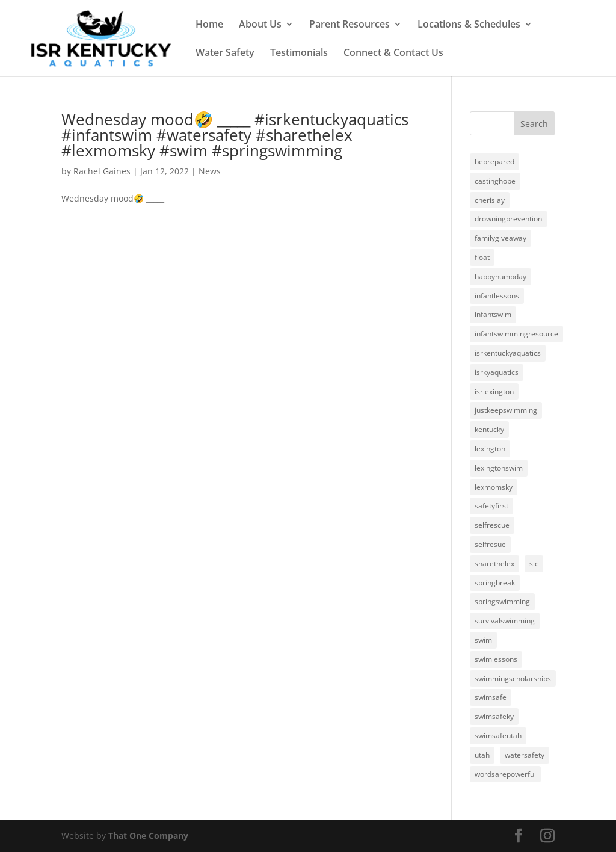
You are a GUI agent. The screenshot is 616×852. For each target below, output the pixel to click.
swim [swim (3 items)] (483, 640)
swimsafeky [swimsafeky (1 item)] (494, 716)
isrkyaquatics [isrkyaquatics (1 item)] (497, 372)
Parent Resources (350, 25)
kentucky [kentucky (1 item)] (489, 429)
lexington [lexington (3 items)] (490, 449)
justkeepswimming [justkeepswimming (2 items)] (506, 410)
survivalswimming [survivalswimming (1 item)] (505, 621)
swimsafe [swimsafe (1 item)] (491, 697)
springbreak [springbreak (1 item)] (495, 583)
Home (209, 25)
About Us (260, 25)
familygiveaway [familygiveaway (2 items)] (500, 238)
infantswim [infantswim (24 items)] (493, 314)
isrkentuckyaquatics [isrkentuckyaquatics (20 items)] (508, 353)
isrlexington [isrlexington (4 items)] (494, 391)
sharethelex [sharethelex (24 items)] (494, 563)
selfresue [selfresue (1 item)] (490, 544)
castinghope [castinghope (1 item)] (495, 181)
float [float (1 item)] (482, 257)
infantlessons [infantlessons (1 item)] (497, 296)
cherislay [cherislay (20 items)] (490, 200)
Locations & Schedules (469, 25)
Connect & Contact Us (393, 54)
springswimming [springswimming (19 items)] (502, 601)
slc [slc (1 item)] (534, 563)
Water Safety (225, 54)
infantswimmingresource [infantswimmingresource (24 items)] (516, 334)
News (210, 171)
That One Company (148, 835)
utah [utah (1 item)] (482, 755)
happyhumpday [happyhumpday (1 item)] (500, 276)
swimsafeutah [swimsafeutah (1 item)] (498, 736)
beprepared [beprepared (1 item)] (494, 162)
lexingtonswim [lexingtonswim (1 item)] (499, 468)
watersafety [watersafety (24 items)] (525, 755)
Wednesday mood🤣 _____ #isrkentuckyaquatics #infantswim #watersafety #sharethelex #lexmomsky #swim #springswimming (235, 135)
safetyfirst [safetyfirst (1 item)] (491, 506)
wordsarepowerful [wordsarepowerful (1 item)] (505, 774)
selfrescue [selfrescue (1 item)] (492, 525)
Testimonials (299, 54)
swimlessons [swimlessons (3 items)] (496, 659)
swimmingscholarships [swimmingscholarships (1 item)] (513, 678)
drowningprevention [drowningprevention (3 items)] (508, 219)
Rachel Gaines (102, 171)
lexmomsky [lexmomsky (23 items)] (494, 487)
